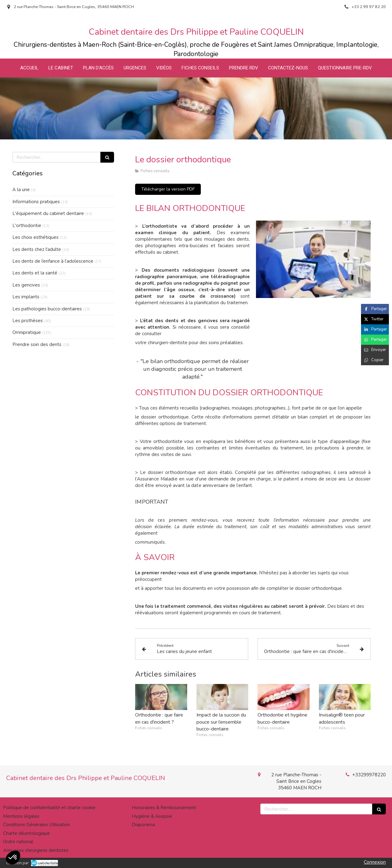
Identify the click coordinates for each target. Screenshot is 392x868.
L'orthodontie (27, 226)
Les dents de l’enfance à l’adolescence (53, 261)
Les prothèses (28, 321)
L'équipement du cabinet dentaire (48, 213)
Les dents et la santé (35, 273)
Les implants (26, 297)
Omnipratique (27, 332)
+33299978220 (369, 775)
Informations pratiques (36, 202)
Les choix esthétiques (35, 237)
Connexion (375, 862)
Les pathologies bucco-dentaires (47, 309)
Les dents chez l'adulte (37, 249)
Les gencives (26, 285)
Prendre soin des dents (37, 344)
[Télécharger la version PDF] (168, 189)
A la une (21, 190)
